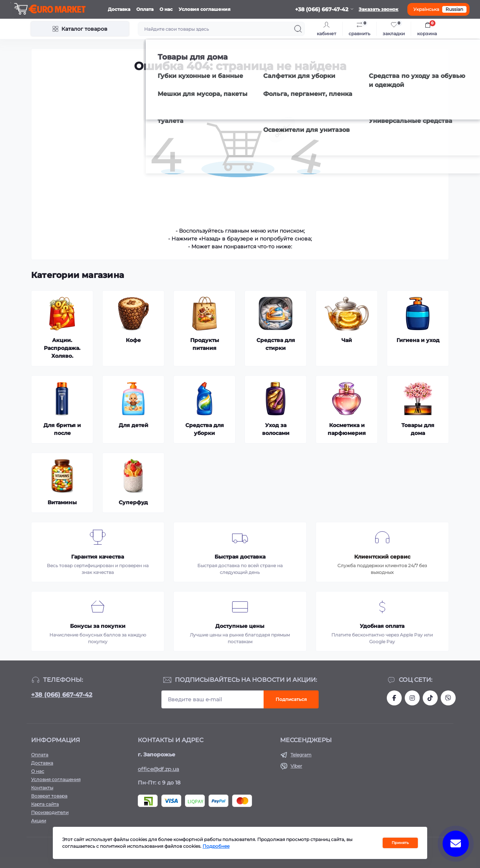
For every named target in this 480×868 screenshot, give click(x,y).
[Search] (298, 29)
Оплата (145, 9)
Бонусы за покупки (98, 626)
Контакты (42, 788)
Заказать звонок (379, 9)
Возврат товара (49, 796)
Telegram (301, 755)
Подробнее (216, 846)
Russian (454, 9)
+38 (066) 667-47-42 (62, 695)
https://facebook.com (394, 698)
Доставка (119, 9)
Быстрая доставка (240, 557)
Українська (426, 9)
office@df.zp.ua (159, 769)
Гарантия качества (98, 557)
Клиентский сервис (382, 557)
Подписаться (291, 699)
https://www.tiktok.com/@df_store (430, 698)
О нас (166, 9)
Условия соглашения (205, 9)
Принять (400, 843)
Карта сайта (45, 804)
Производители (50, 812)
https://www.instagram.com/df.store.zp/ (412, 698)
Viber (296, 766)
